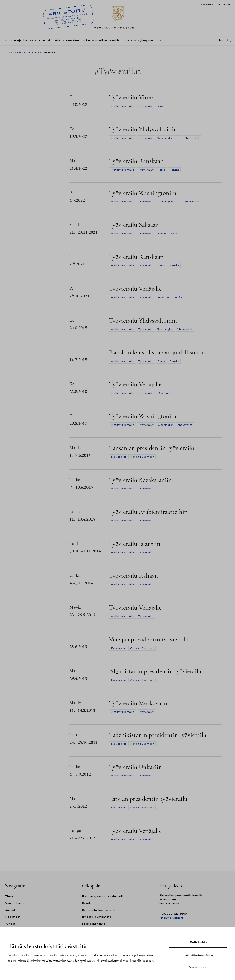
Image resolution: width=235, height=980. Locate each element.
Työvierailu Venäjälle (135, 289)
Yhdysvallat (192, 138)
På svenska (206, 4)
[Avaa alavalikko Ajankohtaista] (38, 41)
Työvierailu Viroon (133, 97)
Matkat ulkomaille (28, 52)
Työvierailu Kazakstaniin (140, 480)
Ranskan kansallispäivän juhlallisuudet (158, 352)
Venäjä (178, 297)
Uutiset (10, 910)
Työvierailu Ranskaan (136, 161)
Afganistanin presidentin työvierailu (155, 671)
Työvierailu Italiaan (134, 576)
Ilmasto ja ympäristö (97, 917)
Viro (160, 106)
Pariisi (162, 170)
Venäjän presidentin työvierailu (149, 639)
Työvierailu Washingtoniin (143, 193)
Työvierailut (146, 106)
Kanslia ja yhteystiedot (142, 41)
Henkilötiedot (51, 41)
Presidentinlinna (94, 924)
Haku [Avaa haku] (221, 41)
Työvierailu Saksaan (134, 225)
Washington (166, 329)
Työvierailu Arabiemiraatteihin (148, 512)
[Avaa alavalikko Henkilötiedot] (63, 41)
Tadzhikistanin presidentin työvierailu (158, 735)
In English (224, 4)
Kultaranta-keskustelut (99, 910)
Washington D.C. (169, 138)
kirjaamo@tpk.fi (171, 918)
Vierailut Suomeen (142, 457)
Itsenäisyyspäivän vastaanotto (104, 896)
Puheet (10, 924)
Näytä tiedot (198, 967)
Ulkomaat (164, 393)
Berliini (162, 234)
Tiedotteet (13, 917)
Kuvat (86, 903)
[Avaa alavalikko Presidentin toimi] (92, 41)
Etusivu (11, 41)
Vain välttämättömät (198, 955)
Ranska (174, 170)
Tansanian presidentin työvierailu (152, 448)
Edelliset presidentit (110, 41)
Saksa (174, 234)
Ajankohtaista (27, 41)
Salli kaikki (198, 942)
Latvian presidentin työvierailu (148, 799)
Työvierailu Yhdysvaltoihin (143, 129)
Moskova (163, 297)
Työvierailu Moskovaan (138, 703)
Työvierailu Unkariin (136, 767)
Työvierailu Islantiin (135, 544)
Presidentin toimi (78, 41)
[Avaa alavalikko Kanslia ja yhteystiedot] (160, 41)
